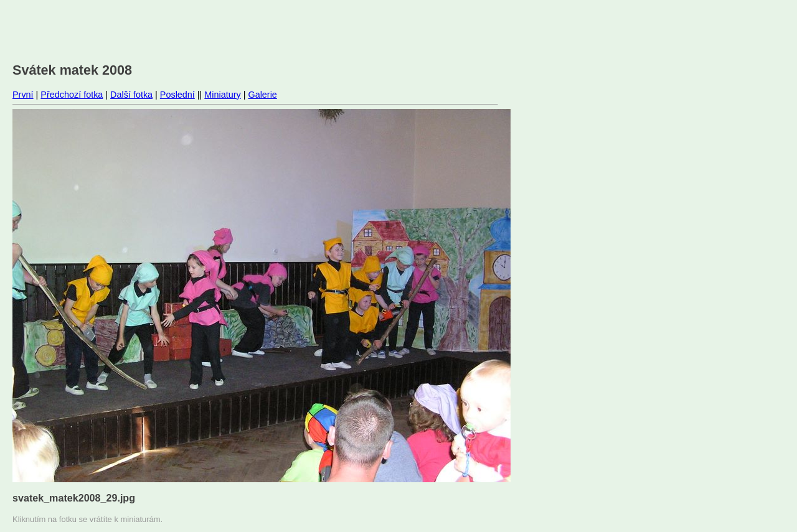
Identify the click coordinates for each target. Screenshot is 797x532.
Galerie (262, 95)
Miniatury (222, 95)
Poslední (177, 95)
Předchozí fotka (72, 95)
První (23, 95)
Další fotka (131, 95)
